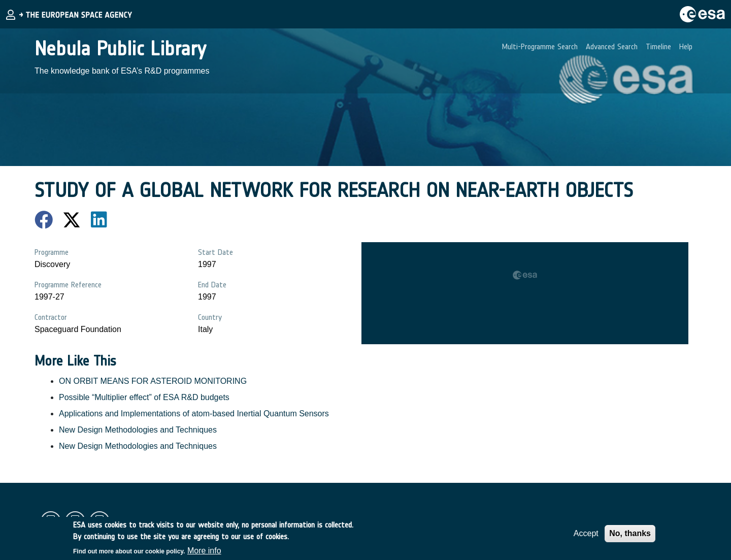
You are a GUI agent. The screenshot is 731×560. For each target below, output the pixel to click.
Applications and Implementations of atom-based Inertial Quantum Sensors (194, 414)
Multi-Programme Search (540, 46)
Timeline (658, 46)
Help (686, 46)
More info (204, 553)
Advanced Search (612, 46)
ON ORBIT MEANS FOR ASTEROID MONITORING (153, 381)
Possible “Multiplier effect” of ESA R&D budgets (144, 397)
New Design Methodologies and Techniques (138, 430)
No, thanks (630, 536)
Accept (586, 536)
